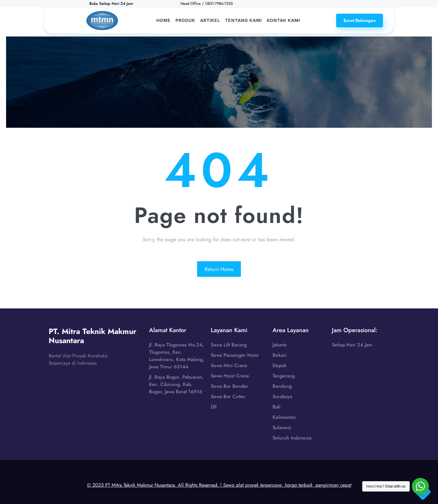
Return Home (219, 269)
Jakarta (280, 345)
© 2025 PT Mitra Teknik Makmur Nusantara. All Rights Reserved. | (219, 485)
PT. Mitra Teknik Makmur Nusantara (92, 336)
